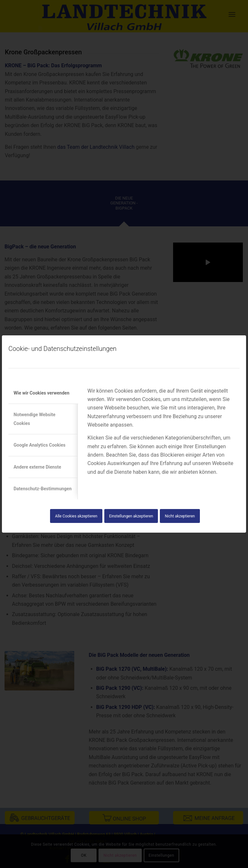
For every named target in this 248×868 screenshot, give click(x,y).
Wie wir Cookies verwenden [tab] (41, 393)
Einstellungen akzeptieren (131, 516)
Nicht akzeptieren (180, 516)
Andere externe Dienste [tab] (37, 467)
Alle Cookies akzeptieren (76, 516)
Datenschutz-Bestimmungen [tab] (43, 489)
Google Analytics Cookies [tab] (40, 445)
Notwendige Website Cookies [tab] (35, 419)
